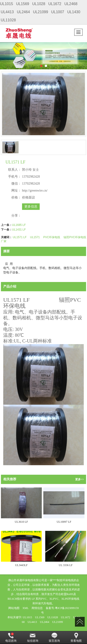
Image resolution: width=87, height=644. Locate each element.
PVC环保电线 (52, 237)
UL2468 (71, 4)
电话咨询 (11, 638)
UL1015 (6, 4)
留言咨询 (54, 638)
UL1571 (35, 237)
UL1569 (23, 4)
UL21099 (40, 12)
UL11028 (8, 20)
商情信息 (37, 608)
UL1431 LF (19, 230)
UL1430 (74, 12)
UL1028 (39, 4)
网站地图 (14, 608)
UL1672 (55, 4)
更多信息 (31, 207)
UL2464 (23, 12)
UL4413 (7, 12)
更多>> (80, 479)
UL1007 (58, 12)
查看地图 (76, 638)
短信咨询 (33, 638)
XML (26, 608)
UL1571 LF (20, 237)
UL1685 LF (19, 225)
